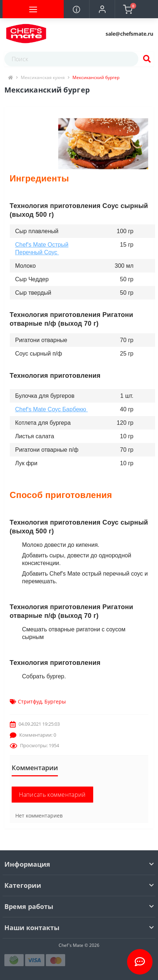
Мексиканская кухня (43, 77)
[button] (102, 9)
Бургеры (55, 701)
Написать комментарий (52, 795)
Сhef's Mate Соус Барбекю (52, 409)
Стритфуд (30, 701)
